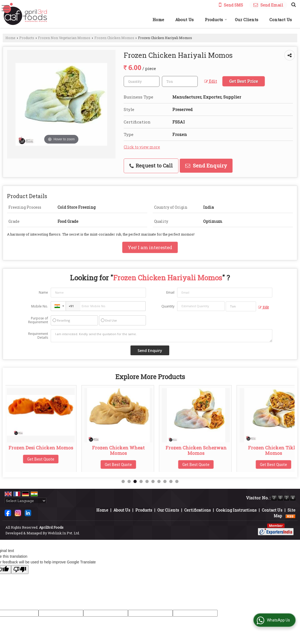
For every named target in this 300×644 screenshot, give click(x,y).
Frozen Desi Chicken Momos (42, 448)
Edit (211, 81)
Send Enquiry (206, 166)
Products (216, 20)
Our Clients (247, 20)
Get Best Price (244, 81)
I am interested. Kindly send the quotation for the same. (162, 336)
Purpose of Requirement (38, 320)
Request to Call (151, 166)
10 (177, 481)
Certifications (197, 510)
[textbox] (180, 81)
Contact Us (281, 20)
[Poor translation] (20, 570)
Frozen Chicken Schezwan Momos (198, 450)
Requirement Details (38, 336)
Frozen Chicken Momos (114, 38)
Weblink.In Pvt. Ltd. (64, 533)
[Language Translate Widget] (25, 501)
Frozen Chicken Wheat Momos (120, 450)
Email (170, 292)
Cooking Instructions (236, 510)
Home (158, 20)
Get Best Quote (42, 459)
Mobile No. (40, 306)
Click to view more (142, 147)
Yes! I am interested (150, 247)
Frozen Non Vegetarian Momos (64, 38)
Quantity (168, 306)
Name (43, 292)
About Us (184, 20)
